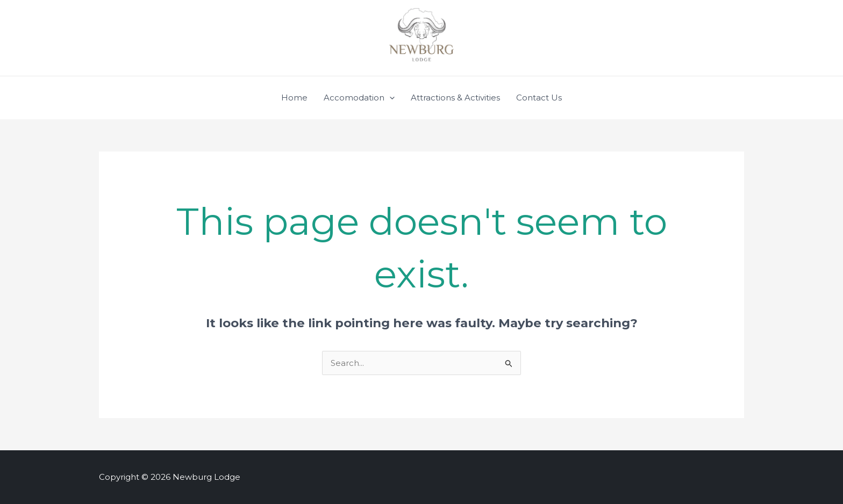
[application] (390, 98)
